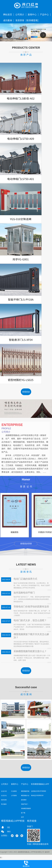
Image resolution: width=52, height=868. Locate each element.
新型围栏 (24, 800)
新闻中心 (32, 15)
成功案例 (8, 20)
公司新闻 (14, 796)
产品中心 (44, 15)
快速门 (30, 826)
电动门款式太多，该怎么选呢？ (30, 620)
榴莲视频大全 (25, 796)
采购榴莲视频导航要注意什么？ (30, 651)
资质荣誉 (20, 20)
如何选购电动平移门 (24, 593)
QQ (9, 827)
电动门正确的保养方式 (25, 579)
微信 (9, 832)
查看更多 (26, 392)
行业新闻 (14, 791)
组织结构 (4, 800)
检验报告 (15, 532)
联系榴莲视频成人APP (32, 21)
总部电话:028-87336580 (39, 791)
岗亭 (22, 817)
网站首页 (8, 15)
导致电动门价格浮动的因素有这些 (31, 607)
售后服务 (4, 804)
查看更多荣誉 (26, 544)
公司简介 (20, 15)
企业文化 (4, 796)
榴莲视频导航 (25, 791)
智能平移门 (25, 804)
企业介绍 (4, 791)
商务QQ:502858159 (37, 796)
